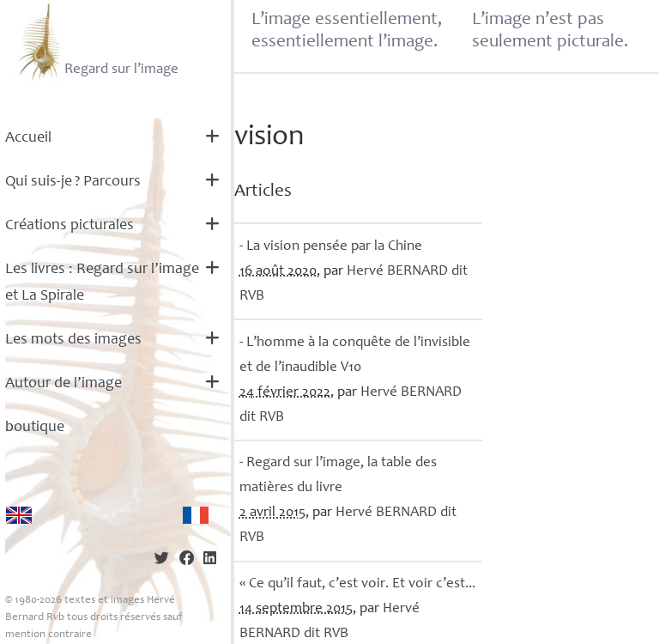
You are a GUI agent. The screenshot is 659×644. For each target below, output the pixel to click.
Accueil (28, 138)
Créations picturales (70, 226)
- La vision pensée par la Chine (331, 247)
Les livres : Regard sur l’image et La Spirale (102, 283)
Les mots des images (73, 340)
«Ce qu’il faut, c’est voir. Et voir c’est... (357, 584)
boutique (35, 428)
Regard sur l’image (97, 41)
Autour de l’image (63, 384)
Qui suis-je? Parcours (73, 182)
